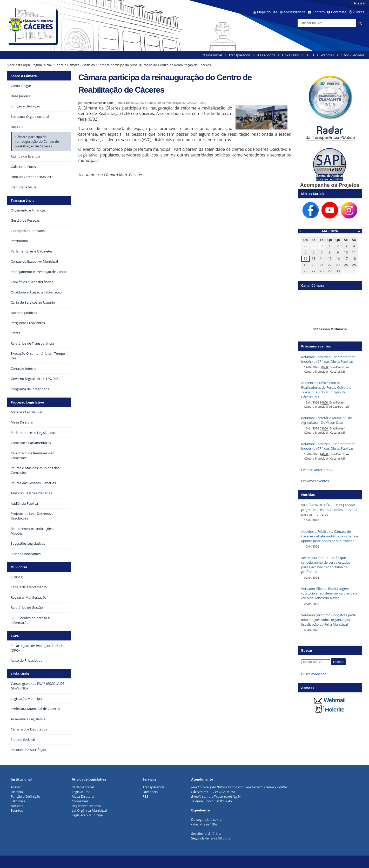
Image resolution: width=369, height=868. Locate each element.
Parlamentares (83, 787)
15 (330, 258)
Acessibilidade (294, 12)
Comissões (80, 801)
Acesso (16, 787)
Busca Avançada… (315, 674)
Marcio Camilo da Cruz (98, 103)
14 (322, 258)
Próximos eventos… (316, 481)
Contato (319, 12)
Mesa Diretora (83, 796)
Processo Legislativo (27, 402)
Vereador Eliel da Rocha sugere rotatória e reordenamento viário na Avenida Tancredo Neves (329, 593)
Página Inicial (212, 55)
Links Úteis (290, 55)
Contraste (339, 12)
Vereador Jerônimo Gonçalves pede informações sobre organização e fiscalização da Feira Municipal (328, 620)
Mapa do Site (267, 12)
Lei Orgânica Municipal (89, 810)
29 (330, 271)
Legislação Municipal (88, 815)
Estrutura (18, 801)
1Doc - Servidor (353, 55)
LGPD (310, 55)
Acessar (360, 3)
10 (346, 252)
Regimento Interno (86, 806)
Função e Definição (25, 796)
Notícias (89, 65)
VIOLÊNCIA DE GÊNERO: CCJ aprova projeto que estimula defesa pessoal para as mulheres (329, 510)
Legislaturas (81, 792)
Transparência (240, 55)
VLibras (358, 12)
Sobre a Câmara (67, 65)
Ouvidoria (19, 567)
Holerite (330, 710)
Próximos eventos (316, 346)
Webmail (327, 55)
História (17, 792)
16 (338, 258)
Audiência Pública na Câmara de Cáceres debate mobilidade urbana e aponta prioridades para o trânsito (330, 536)
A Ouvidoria (266, 55)
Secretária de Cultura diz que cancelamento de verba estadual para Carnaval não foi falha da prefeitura (326, 565)
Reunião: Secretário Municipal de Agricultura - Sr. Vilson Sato (327, 420)
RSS (145, 796)
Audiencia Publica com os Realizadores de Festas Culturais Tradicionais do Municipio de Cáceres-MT (326, 390)
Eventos (17, 810)
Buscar (307, 650)
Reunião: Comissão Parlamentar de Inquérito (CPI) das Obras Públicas (328, 359)
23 (338, 265)
